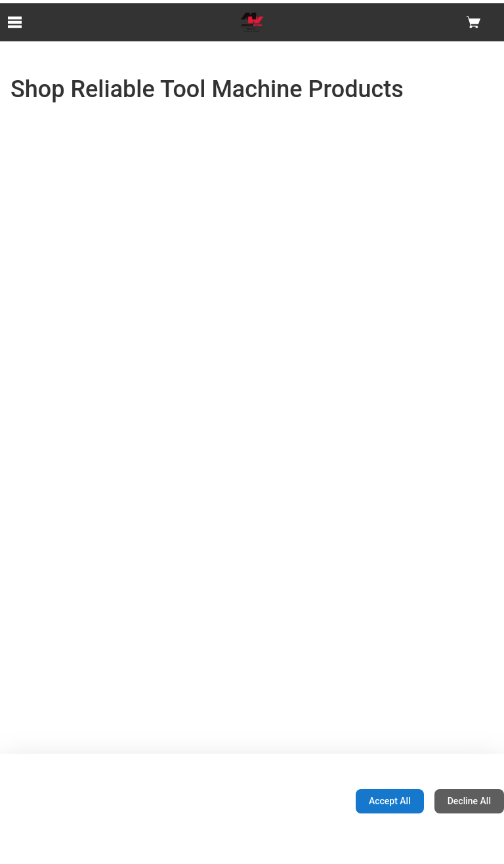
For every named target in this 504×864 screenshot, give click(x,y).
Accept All (390, 801)
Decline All (469, 801)
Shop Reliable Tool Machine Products (207, 89)
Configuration (304, 801)
